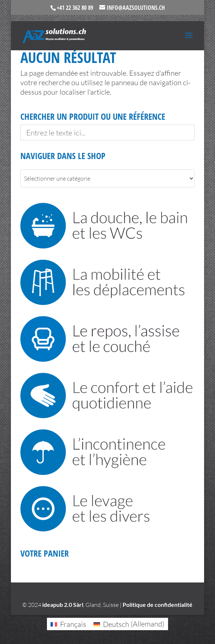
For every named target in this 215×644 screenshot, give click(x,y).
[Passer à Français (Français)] (68, 624)
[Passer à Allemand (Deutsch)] (129, 624)
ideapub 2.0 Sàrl (63, 605)
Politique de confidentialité (158, 605)
